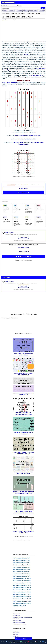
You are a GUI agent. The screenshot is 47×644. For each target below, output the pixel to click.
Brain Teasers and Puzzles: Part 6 (21, 569)
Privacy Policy (16, 619)
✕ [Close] (45, 643)
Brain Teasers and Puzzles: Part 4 (21, 565)
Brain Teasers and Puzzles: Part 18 (22, 597)
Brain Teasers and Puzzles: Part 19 (22, 599)
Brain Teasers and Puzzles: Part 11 (22, 581)
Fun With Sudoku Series (37, 75)
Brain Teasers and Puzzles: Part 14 (22, 588)
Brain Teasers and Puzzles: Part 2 (21, 560)
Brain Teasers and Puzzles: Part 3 (21, 563)
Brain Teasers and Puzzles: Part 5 (21, 567)
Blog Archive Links (17, 614)
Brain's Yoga (15, 634)
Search (43, 8)
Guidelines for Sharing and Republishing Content (23, 617)
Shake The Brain (16, 632)
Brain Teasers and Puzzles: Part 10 (22, 578)
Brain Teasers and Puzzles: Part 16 (22, 592)
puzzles (26, 54)
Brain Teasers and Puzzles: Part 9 (21, 576)
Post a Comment (24, 237)
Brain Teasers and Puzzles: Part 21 (22, 603)
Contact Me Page (16, 616)
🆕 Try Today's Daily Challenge (23, 192)
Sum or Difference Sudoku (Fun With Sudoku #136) (28, 136)
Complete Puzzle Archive (19, 606)
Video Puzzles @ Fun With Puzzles (20, 624)
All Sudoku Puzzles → (24, 188)
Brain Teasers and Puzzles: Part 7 (21, 572)
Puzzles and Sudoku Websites (19, 622)
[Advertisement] (24, 31)
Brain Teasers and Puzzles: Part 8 (21, 574)
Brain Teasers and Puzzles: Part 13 (22, 585)
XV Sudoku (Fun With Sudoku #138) (27, 139)
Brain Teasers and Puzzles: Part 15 (22, 590)
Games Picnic (16, 636)
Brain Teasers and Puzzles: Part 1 (21, 558)
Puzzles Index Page (17, 621)
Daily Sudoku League (18, 142)
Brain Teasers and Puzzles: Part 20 (22, 601)
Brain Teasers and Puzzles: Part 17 (22, 594)
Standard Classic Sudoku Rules (10, 82)
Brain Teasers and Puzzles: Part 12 (22, 583)
